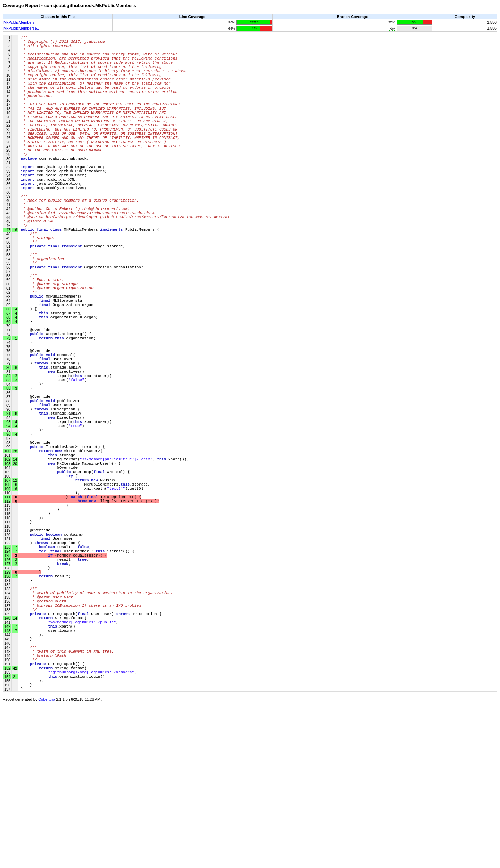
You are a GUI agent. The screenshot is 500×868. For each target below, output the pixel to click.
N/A (392, 28)
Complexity (465, 17)
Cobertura (47, 863)
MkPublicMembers (19, 22)
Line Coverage (192, 17)
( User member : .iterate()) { (78, 680)
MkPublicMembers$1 (21, 28)
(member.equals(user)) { (64, 685)
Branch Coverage (353, 17)
